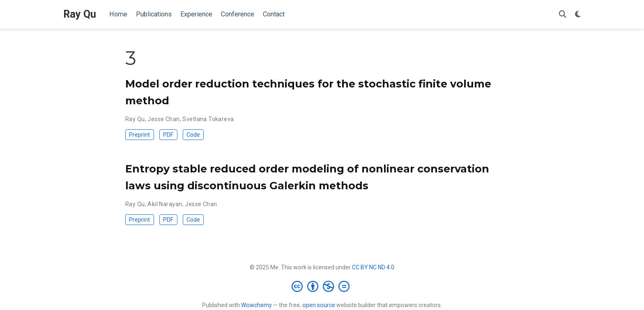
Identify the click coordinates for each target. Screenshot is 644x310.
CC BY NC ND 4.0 (373, 267)
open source (319, 305)
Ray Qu (80, 14)
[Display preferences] (578, 15)
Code (193, 135)
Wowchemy (256, 305)
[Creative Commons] (322, 286)
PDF (168, 135)
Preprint (139, 135)
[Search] (563, 15)
